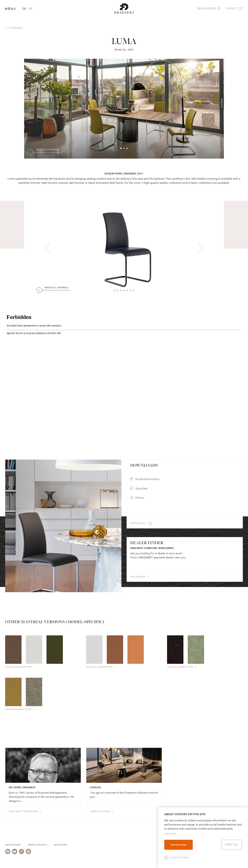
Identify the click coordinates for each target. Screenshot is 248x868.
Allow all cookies (178, 845)
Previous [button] (34, 109)
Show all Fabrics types (180, 667)
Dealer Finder (13, 845)
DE (24, 9)
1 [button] (121, 148)
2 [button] (124, 148)
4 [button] (124, 291)
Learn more (170, 834)
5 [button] (127, 291)
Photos (140, 498)
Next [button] (212, 109)
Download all (138, 523)
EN (30, 9)
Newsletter (60, 845)
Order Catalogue (37, 845)
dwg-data (141, 488)
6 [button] (130, 291)
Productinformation (148, 479)
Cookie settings (180, 858)
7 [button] (133, 291)
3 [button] (127, 148)
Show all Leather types (18, 667)
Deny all (232, 845)
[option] (124, 109)
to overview (16, 28)
